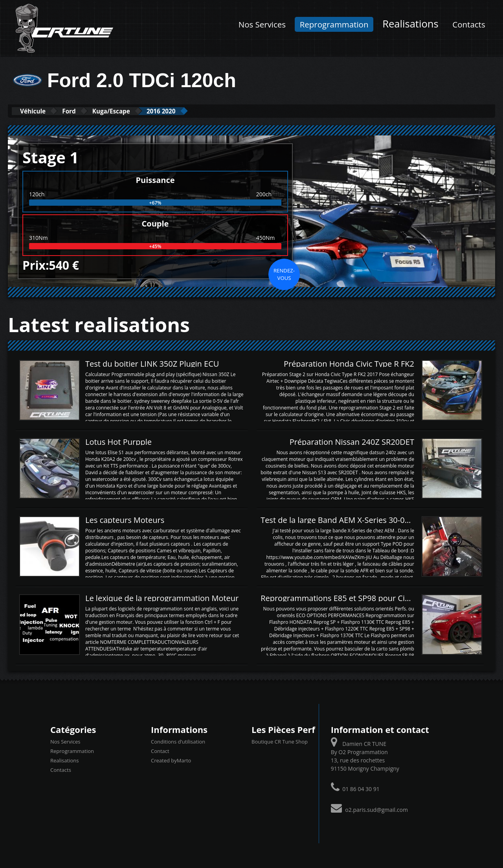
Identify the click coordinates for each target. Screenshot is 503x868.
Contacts (469, 24)
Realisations (410, 24)
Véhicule (38, 111)
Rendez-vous (284, 274)
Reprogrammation (334, 24)
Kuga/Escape (135, 111)
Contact (160, 751)
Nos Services (262, 24)
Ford (83, 111)
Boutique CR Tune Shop (280, 741)
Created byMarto (171, 760)
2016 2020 (196, 111)
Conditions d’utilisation (178, 741)
